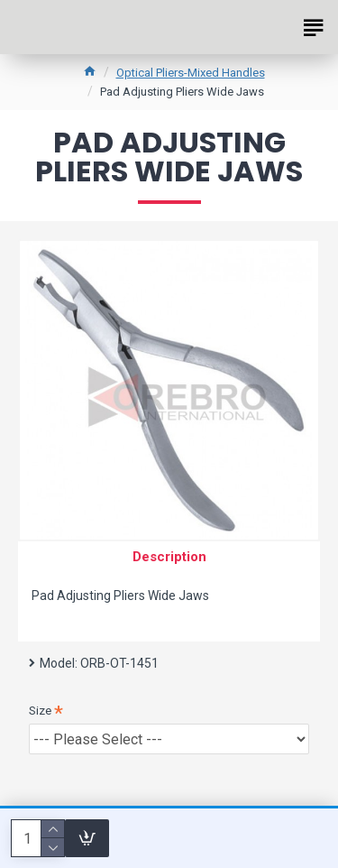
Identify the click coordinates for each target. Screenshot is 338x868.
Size (40, 711)
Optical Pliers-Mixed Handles (191, 73)
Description (169, 557)
